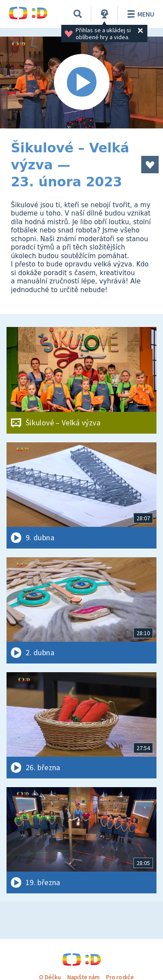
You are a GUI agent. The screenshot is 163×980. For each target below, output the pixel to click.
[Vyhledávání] (78, 14)
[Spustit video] (81, 83)
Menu (139, 14)
